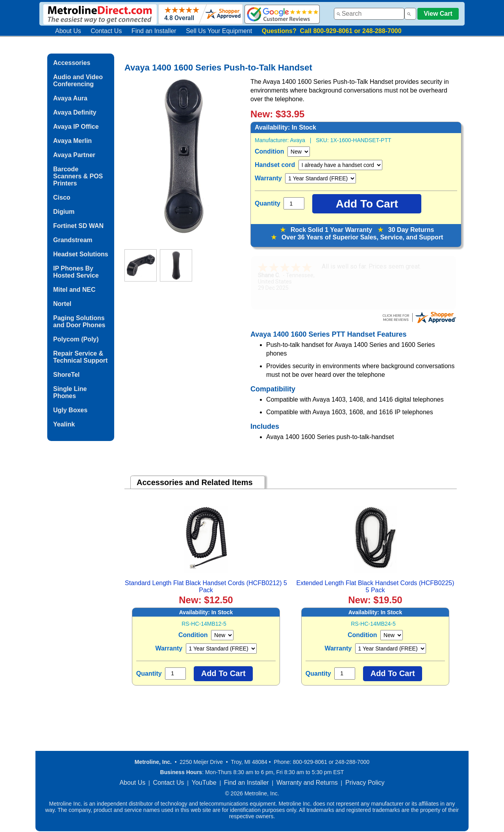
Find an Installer (154, 31)
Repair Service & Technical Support (80, 357)
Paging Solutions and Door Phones (79, 321)
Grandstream (73, 240)
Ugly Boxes (70, 410)
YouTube (204, 783)
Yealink (64, 424)
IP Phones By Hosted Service (76, 272)
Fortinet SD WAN (78, 226)
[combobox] (369, 14)
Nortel (62, 304)
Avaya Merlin (72, 141)
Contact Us (106, 31)
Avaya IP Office (76, 127)
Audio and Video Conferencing (78, 81)
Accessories (72, 63)
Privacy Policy (365, 783)
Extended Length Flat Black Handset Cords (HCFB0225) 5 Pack (375, 586)
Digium (64, 212)
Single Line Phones (70, 392)
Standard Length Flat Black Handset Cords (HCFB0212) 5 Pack (206, 586)
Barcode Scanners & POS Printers (78, 176)
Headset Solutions (81, 254)
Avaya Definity (75, 112)
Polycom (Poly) (76, 339)
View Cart (438, 14)
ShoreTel (66, 375)
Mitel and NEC (74, 290)
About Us (68, 31)
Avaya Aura (70, 98)
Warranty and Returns (307, 783)
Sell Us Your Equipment (219, 31)
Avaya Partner (74, 155)
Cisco (62, 197)
